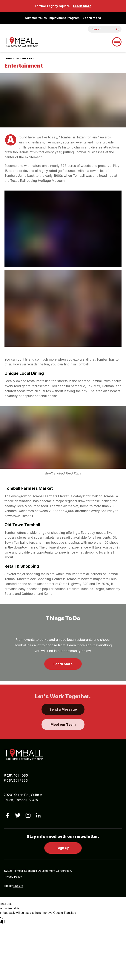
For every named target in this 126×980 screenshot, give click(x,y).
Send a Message (63, 709)
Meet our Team (63, 724)
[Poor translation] (2, 920)
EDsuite (18, 886)
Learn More (82, 6)
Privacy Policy (13, 877)
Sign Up (63, 848)
